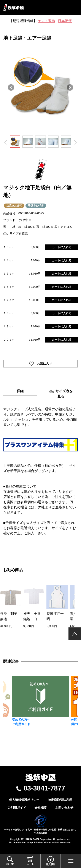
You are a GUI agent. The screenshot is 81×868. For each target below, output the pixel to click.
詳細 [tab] (20, 391)
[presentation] (5, 616)
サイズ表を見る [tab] (61, 394)
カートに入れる (62, 247)
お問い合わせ (64, 808)
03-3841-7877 (44, 788)
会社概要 (41, 808)
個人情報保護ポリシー (24, 800)
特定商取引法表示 (60, 800)
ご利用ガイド (17, 808)
